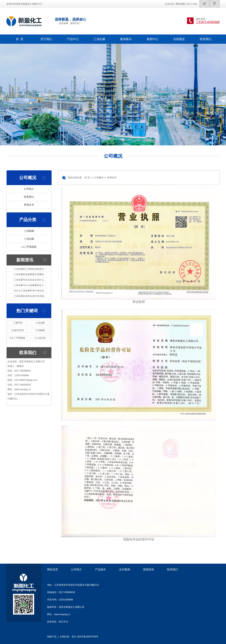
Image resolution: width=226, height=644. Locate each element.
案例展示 (126, 39)
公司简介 (29, 189)
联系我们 (206, 39)
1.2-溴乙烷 (40, 338)
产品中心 (73, 39)
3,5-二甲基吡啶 (18, 338)
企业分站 (169, 4)
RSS (189, 4)
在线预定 (179, 39)
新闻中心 (152, 39)
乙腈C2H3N (18, 330)
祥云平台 (63, 622)
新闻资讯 (149, 569)
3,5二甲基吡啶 (29, 247)
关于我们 (46, 39)
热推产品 (52, 637)
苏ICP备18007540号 (88, 637)
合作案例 (125, 569)
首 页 (20, 39)
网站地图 (180, 4)
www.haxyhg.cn (62, 614)
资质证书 (29, 205)
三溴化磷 (99, 39)
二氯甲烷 (18, 323)
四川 (74, 637)
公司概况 (99, 178)
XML (195, 4)
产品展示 (100, 569)
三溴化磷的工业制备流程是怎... (30, 269)
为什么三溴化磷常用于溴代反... (30, 291)
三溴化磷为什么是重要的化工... (30, 285)
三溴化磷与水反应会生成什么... (30, 280)
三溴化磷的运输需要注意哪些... (30, 274)
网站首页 (53, 569)
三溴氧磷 (29, 231)
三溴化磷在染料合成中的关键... (30, 296)
